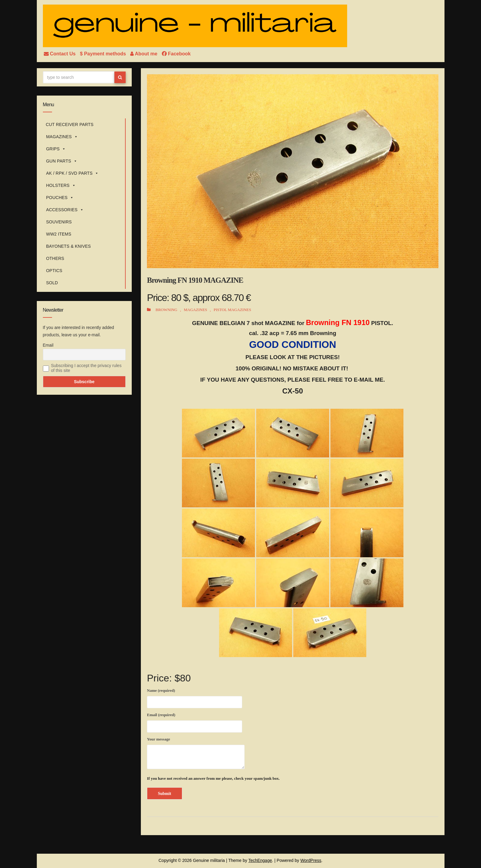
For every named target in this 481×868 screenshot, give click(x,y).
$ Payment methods (104, 54)
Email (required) (195, 722)
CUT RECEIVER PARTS (70, 124)
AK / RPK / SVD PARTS (73, 173)
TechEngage (260, 860)
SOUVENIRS (59, 222)
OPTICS (54, 271)
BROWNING (166, 310)
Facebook (176, 54)
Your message (196, 753)
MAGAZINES (62, 137)
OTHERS (55, 258)
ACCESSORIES (65, 210)
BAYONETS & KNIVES (69, 246)
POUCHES (60, 198)
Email (48, 345)
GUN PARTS (62, 161)
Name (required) (195, 697)
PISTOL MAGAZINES (232, 310)
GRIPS (56, 149)
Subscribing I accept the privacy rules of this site (86, 368)
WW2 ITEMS (59, 234)
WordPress (311, 860)
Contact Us (60, 54)
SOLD (52, 283)
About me (144, 54)
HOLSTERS (61, 185)
